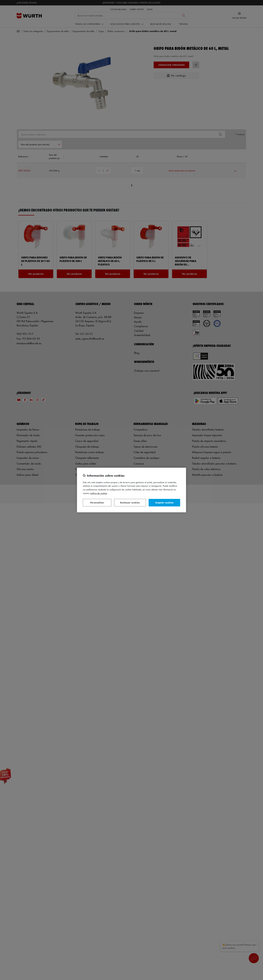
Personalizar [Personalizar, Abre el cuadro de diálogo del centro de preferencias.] (97, 502)
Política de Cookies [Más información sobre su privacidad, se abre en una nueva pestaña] (99, 493)
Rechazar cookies (130, 502)
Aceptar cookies (164, 502)
